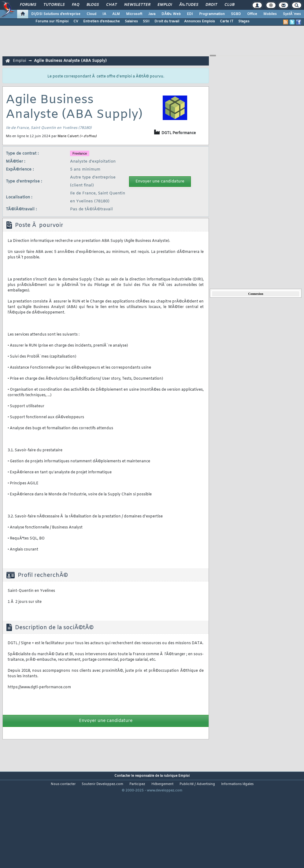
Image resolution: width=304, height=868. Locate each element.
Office (252, 14)
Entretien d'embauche (102, 21)
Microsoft (134, 14)
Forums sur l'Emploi (52, 21)
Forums (28, 5)
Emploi (165, 5)
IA (104, 14)
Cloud (91, 14)
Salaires (131, 21)
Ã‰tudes (189, 5)
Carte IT (227, 21)
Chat (111, 5)
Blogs (93, 5)
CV (76, 21)
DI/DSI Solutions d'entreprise (56, 14)
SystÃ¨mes (292, 14)
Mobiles (270, 14)
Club (229, 5)
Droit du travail (167, 21)
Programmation (212, 14)
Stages (244, 21)
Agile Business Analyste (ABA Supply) (70, 61)
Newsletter (137, 5)
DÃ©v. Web (171, 14)
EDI (190, 14)
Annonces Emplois (200, 21)
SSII (146, 21)
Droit (211, 5)
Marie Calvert (68, 136)
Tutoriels (54, 5)
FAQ (76, 5)
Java (152, 14)
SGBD (236, 14)
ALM (116, 14)
